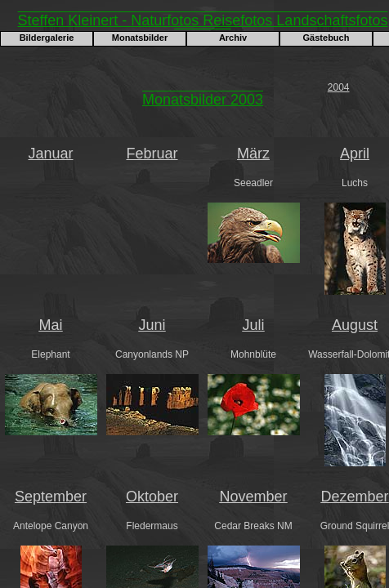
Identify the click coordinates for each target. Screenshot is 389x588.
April (355, 154)
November (253, 497)
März (253, 154)
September (51, 497)
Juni (152, 325)
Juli (253, 325)
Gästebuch (326, 38)
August (355, 325)
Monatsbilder (140, 38)
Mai (50, 325)
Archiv (233, 38)
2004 (339, 87)
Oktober (152, 497)
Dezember (354, 497)
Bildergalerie (47, 38)
